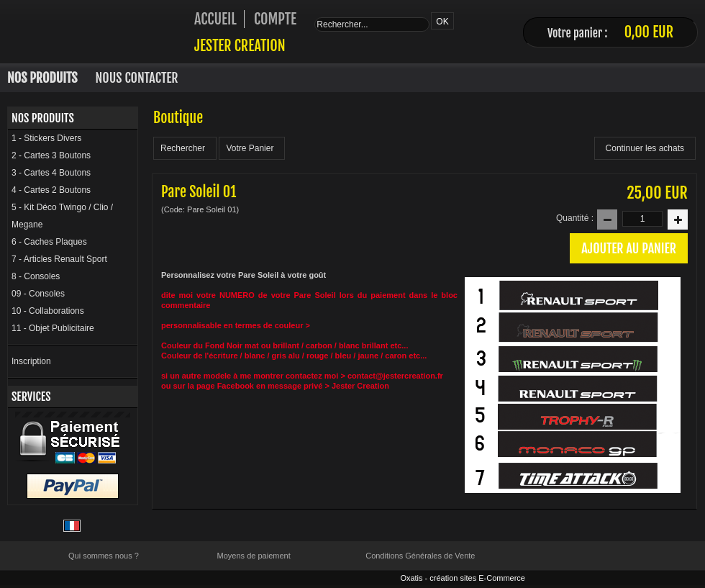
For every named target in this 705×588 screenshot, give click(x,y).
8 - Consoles (36, 276)
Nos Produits (42, 78)
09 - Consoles (38, 294)
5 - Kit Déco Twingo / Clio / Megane (62, 216)
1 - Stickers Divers (46, 138)
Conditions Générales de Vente (420, 556)
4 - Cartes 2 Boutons (51, 190)
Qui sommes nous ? (104, 556)
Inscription (31, 361)
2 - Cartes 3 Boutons (51, 155)
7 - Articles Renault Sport (59, 259)
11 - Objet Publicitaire (53, 328)
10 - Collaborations (48, 311)
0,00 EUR (649, 32)
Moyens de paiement (254, 556)
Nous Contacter (137, 78)
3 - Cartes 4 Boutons (51, 173)
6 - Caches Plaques (49, 242)
